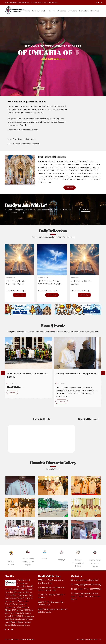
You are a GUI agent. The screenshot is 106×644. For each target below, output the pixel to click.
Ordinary (36, 11)
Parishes (52, 11)
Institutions (73, 11)
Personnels (62, 11)
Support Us (86, 209)
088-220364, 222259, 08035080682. (44, 2)
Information (84, 11)
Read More (70, 188)
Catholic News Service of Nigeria (95, 563)
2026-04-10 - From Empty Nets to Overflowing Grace (51, 581)
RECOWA (61, 560)
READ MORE (53, 65)
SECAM (45, 559)
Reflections (95, 11)
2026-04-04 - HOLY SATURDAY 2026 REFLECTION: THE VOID (51, 589)
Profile (44, 11)
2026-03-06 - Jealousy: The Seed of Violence (51, 596)
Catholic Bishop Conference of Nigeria (28, 562)
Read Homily (20, 295)
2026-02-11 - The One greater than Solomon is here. (51, 603)
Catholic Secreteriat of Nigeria (78, 563)
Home (28, 11)
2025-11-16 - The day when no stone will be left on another (53, 611)
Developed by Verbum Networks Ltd (88, 640)
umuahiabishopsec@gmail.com (17, 2)
